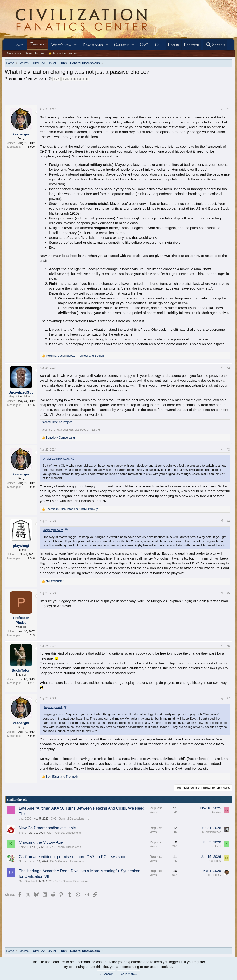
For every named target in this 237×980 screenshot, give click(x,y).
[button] (75, 45)
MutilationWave (212, 832)
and (62, 777)
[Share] (222, 110)
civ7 (56, 79)
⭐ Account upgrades (62, 53)
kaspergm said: (53, 530)
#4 (228, 521)
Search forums (35, 53)
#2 (228, 368)
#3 (228, 450)
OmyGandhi (26, 881)
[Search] (215, 45)
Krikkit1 (23, 847)
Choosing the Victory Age (41, 842)
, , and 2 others (75, 356)
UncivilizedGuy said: (56, 459)
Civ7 (144, 45)
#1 (228, 109)
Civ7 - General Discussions (67, 819)
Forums (37, 44)
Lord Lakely (214, 875)
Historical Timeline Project (56, 422)
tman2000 (25, 819)
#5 (228, 593)
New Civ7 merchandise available (47, 828)
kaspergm (15, 79)
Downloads (93, 45)
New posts (14, 53)
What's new (61, 45)
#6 (228, 646)
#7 (228, 698)
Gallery (121, 45)
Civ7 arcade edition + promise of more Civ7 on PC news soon (72, 857)
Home (18, 45)
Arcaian (216, 812)
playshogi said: (53, 707)
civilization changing (75, 79)
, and (72, 509)
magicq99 (215, 861)
